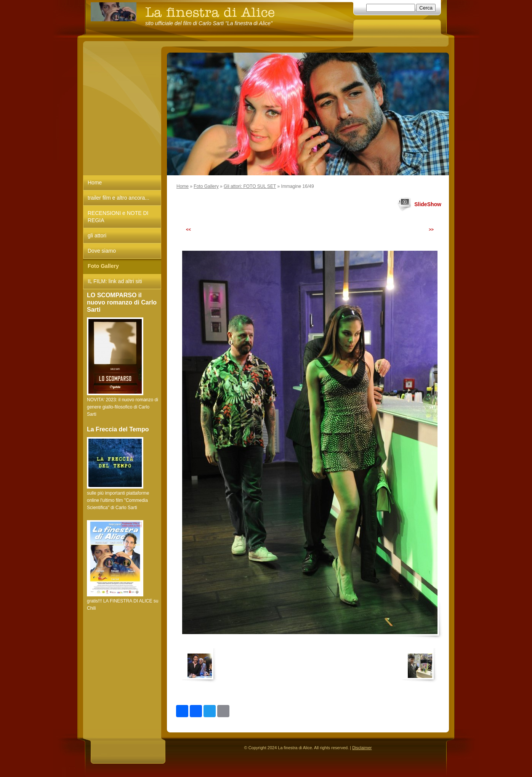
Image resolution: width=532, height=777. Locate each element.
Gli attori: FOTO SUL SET (250, 186)
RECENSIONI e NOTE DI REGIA (118, 217)
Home (183, 186)
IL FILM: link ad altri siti (115, 281)
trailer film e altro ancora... (119, 198)
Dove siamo (102, 251)
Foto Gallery (206, 186)
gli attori (97, 236)
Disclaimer (362, 748)
